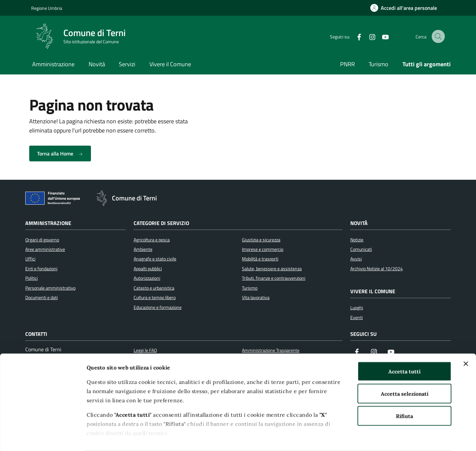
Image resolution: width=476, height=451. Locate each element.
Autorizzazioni (147, 278)
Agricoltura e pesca (152, 240)
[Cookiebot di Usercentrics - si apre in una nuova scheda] (43, 438)
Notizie (357, 240)
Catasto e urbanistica (154, 288)
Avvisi (356, 259)
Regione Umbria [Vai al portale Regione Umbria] (47, 8)
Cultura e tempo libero (155, 297)
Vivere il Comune (170, 64)
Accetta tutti (404, 345)
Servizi (127, 64)
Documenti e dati (42, 297)
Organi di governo (42, 240)
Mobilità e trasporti (260, 259)
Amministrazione (53, 64)
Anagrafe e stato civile (155, 259)
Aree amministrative (45, 249)
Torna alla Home (60, 154)
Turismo (379, 64)
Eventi (357, 318)
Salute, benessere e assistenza (272, 269)
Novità (97, 64)
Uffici (30, 259)
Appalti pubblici (148, 269)
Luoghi (357, 308)
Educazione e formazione (158, 307)
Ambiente (143, 249)
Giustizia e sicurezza (261, 240)
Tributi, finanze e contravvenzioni (274, 278)
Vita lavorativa (256, 297)
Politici (32, 278)
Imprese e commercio (263, 249)
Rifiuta (404, 390)
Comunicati (361, 249)
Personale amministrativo (50, 288)
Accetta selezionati (405, 367)
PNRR (347, 64)
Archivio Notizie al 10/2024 (377, 269)
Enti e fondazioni (41, 269)
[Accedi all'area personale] (404, 8)
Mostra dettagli (364, 438)
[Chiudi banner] (466, 338)
